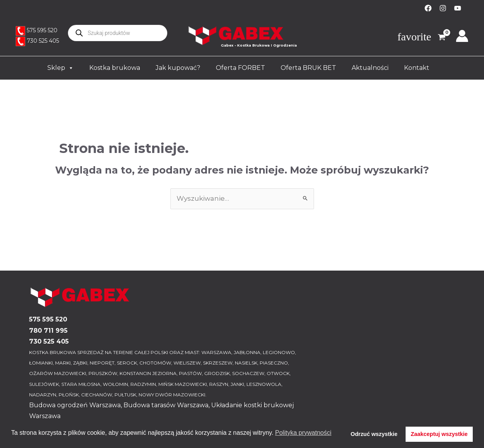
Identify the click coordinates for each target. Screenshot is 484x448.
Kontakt (417, 68)
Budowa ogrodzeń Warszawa (75, 405)
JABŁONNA (247, 352)
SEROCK (127, 363)
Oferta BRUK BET (308, 68)
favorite (414, 37)
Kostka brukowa (115, 68)
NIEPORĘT (102, 363)
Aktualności (370, 68)
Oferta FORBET (240, 68)
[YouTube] (458, 8)
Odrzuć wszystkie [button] (374, 434)
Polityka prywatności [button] (303, 433)
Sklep (61, 68)
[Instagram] (443, 8)
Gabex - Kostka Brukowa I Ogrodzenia (259, 45)
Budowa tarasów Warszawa (166, 405)
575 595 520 (42, 30)
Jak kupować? (178, 68)
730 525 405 (43, 41)
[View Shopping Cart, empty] (439, 38)
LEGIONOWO (279, 352)
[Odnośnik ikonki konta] (462, 36)
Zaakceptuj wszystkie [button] (439, 434)
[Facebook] (428, 8)
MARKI (63, 363)
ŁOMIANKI (41, 363)
